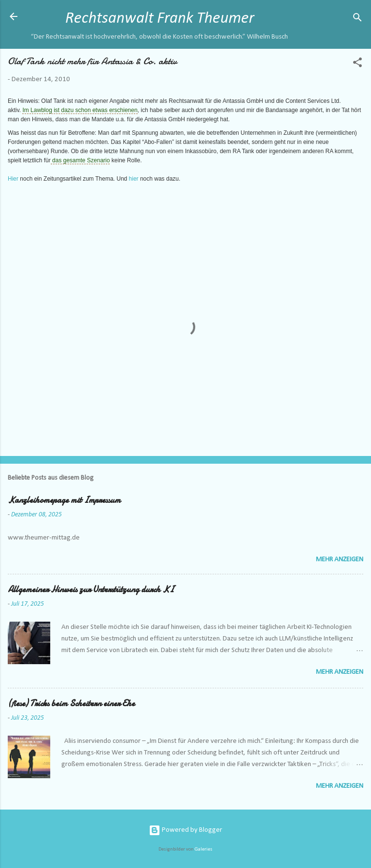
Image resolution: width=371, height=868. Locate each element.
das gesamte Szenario (80, 160)
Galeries (204, 849)
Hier (14, 179)
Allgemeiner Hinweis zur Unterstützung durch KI (91, 590)
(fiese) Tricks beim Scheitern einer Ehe (71, 704)
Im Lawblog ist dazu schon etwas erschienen (80, 110)
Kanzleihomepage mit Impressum (64, 500)
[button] (357, 64)
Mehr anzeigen (340, 560)
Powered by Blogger (185, 830)
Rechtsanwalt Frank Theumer (160, 19)
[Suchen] (357, 20)
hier (134, 179)
